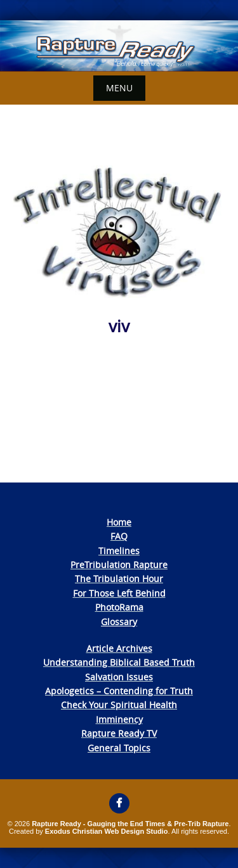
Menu (119, 88)
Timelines (119, 551)
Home (119, 522)
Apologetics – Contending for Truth (119, 691)
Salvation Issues (119, 677)
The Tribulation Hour (119, 579)
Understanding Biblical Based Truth (119, 662)
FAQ (119, 536)
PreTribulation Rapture (119, 565)
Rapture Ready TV (119, 733)
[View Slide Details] (119, 46)
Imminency (119, 719)
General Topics (119, 748)
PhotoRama (119, 607)
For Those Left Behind (119, 593)
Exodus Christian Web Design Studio (107, 831)
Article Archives (119, 648)
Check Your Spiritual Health (119, 705)
